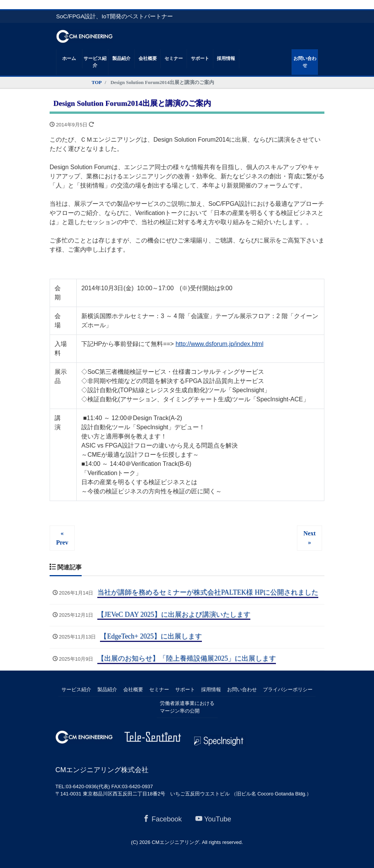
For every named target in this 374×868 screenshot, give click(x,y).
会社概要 (148, 59)
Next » (310, 538)
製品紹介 (121, 59)
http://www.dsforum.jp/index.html (219, 344)
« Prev (62, 538)
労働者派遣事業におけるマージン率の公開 (187, 707)
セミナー (174, 59)
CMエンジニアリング (176, 842)
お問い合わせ (305, 62)
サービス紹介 (95, 62)
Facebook (162, 819)
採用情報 (226, 59)
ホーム (69, 59)
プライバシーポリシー (288, 689)
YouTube (213, 819)
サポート (200, 59)
